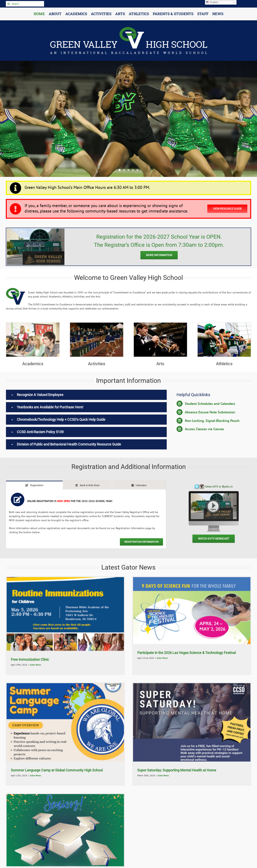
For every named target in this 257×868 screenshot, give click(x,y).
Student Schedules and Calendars (210, 404)
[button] (86, 395)
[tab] (34, 485)
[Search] (9, 4)
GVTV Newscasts (37, 779)
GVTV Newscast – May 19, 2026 (36, 774)
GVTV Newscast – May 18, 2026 (88, 774)
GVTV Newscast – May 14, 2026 (134, 777)
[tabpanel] (86, 519)
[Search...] (25, 4)
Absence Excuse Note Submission (210, 412)
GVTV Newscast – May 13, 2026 (187, 777)
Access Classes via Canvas (204, 429)
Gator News (35, 665)
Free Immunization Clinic (30, 659)
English (212, 2)
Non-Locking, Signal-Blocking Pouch (212, 421)
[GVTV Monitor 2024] (213, 486)
